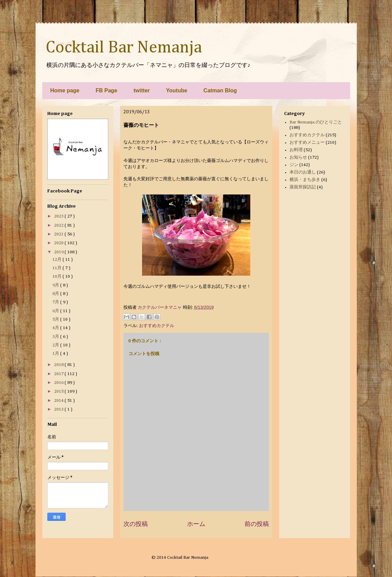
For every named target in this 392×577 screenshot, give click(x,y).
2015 (59, 391)
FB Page (107, 90)
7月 (56, 302)
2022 (59, 225)
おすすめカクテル (157, 326)
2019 (59, 252)
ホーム (196, 524)
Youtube (177, 90)
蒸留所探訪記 (303, 187)
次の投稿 (136, 524)
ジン (294, 165)
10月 (57, 276)
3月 (56, 337)
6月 (56, 311)
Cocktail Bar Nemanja (124, 48)
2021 (59, 234)
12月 (57, 260)
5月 (56, 319)
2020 (59, 243)
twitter (142, 90)
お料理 (296, 150)
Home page (65, 90)
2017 (59, 374)
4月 (56, 328)
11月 (57, 268)
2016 (59, 383)
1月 (56, 354)
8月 (56, 294)
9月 (56, 285)
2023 (59, 216)
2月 (56, 345)
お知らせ (298, 157)
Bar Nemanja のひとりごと (316, 122)
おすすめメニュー (307, 143)
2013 (59, 409)
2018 (59, 365)
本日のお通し (303, 172)
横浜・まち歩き (305, 180)
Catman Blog (220, 90)
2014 (59, 401)
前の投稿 (257, 524)
